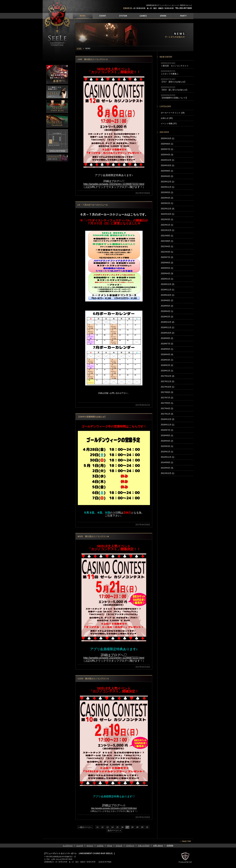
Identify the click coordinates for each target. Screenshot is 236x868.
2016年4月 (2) (167, 441)
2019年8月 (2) (167, 300)
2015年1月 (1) (167, 452)
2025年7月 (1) (167, 149)
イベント (90, 845)
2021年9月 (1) (167, 236)
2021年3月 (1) (167, 252)
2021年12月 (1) (167, 230)
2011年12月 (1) (167, 473)
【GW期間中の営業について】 (174, 98)
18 (132, 827)
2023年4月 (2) (167, 198)
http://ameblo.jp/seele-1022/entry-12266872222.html (114, 658)
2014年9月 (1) (167, 462)
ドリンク (119, 845)
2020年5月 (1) (167, 268)
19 (137, 827)
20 (142, 827)
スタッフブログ (144, 845)
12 (102, 827)
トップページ (68, 845)
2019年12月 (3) (167, 284)
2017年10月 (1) (167, 387)
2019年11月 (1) (167, 290)
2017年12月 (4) (167, 376)
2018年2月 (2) (167, 365)
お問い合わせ (158, 845)
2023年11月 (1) (167, 187)
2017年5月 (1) (167, 403)
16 (122, 827)
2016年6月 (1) (167, 435)
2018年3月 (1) (167, 360)
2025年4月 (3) (167, 155)
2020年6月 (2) (167, 263)
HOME (79, 49)
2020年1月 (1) (167, 279)
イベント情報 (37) (169, 124)
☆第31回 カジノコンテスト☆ (175, 66)
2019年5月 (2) (167, 306)
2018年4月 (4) (167, 354)
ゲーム (110, 845)
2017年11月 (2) (167, 381)
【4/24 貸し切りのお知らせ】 (174, 90)
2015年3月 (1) (167, 446)
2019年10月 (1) (167, 295)
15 (117, 827)
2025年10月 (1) (167, 138)
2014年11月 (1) (167, 457)
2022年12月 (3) (167, 209)
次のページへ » (114, 831)
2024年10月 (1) (167, 165)
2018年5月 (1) (167, 349)
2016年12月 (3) (167, 419)
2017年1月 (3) (167, 414)
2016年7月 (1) (167, 430)
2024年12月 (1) (167, 160)
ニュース (80, 845)
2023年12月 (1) (167, 182)
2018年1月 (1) (167, 371)
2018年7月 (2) (167, 344)
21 (147, 827)
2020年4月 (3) (167, 273)
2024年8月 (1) (167, 171)
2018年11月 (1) (167, 327)
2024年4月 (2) (167, 176)
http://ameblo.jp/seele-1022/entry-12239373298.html (114, 808)
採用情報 (170, 845)
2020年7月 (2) (167, 257)
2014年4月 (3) (167, 468)
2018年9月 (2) (167, 338)
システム (100, 845)
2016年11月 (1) (167, 425)
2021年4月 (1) (167, 246)
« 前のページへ (85, 827)
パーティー (130, 845)
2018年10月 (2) (167, 333)
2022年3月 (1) (167, 219)
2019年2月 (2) (167, 317)
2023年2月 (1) (167, 203)
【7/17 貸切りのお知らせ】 (173, 82)
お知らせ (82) (167, 118)
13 (107, 827)
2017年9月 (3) (167, 392)
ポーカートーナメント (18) (173, 113)
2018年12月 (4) (167, 322)
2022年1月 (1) (167, 225)
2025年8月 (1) (167, 144)
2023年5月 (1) (167, 192)
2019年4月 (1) (167, 311)
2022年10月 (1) (167, 214)
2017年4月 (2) (167, 408)
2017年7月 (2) (167, 398)
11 (97, 827)
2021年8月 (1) (167, 241)
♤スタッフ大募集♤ (170, 74)
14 (112, 827)
